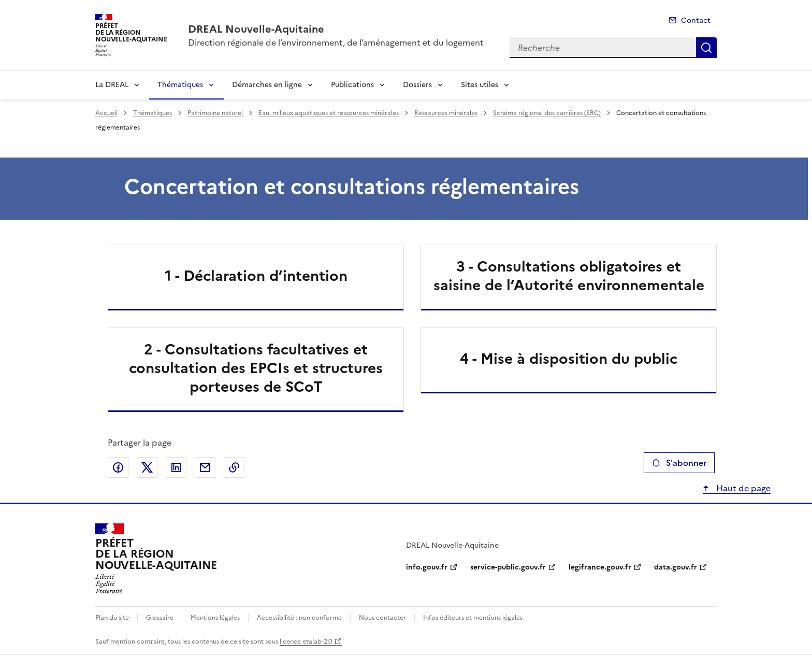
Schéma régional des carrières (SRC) (547, 113)
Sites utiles (480, 85)
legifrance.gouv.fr (600, 567)
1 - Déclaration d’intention (256, 276)
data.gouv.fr (676, 567)
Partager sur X (147, 467)
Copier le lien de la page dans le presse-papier (234, 467)
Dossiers (417, 85)
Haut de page (742, 488)
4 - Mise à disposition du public (569, 359)
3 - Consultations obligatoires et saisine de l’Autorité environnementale (569, 276)
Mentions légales (215, 618)
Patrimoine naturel (215, 113)
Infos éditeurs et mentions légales (473, 618)
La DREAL (112, 85)
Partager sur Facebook (118, 467)
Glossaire (160, 618)
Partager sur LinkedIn (176, 467)
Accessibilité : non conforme (299, 618)
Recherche (706, 48)
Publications (352, 85)
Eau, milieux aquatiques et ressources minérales (329, 113)
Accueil (106, 113)
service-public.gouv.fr (508, 567)
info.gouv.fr (427, 567)
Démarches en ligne (267, 85)
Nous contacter (382, 618)
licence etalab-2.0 (306, 642)
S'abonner (679, 463)
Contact (696, 20)
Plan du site (112, 618)
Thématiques (180, 85)
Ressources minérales (446, 113)
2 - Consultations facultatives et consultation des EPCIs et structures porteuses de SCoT (256, 368)
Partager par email (205, 467)
